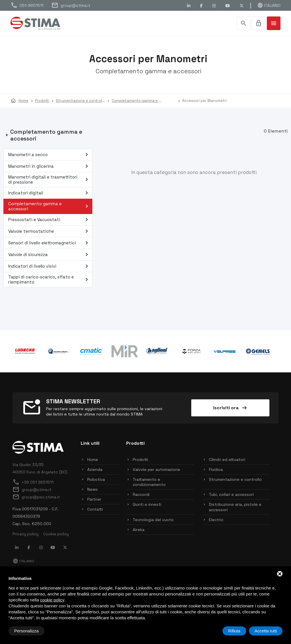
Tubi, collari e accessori (231, 495)
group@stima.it (71, 5)
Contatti (95, 510)
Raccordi (141, 495)
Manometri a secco (49, 155)
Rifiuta (234, 631)
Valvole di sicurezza (49, 255)
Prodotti (140, 460)
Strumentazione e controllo (235, 480)
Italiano (269, 5)
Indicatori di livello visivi (49, 267)
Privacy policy (26, 534)
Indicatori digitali (49, 194)
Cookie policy (56, 534)
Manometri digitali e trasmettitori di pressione (49, 180)
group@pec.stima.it (36, 498)
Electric (216, 520)
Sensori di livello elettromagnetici (49, 244)
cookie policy (52, 600)
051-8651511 (27, 5)
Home (93, 460)
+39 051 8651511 (33, 483)
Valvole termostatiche (49, 232)
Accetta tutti (266, 631)
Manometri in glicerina (49, 167)
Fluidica (216, 470)
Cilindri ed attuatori (227, 460)
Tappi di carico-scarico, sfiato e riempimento (49, 280)
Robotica (96, 480)
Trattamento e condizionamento (149, 483)
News (93, 490)
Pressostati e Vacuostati (49, 220)
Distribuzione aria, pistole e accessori (235, 508)
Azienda (95, 470)
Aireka (139, 530)
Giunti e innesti (147, 505)
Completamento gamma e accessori (49, 207)
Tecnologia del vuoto (153, 520)
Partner (94, 500)
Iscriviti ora (230, 408)
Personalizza (26, 631)
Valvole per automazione (156, 470)
